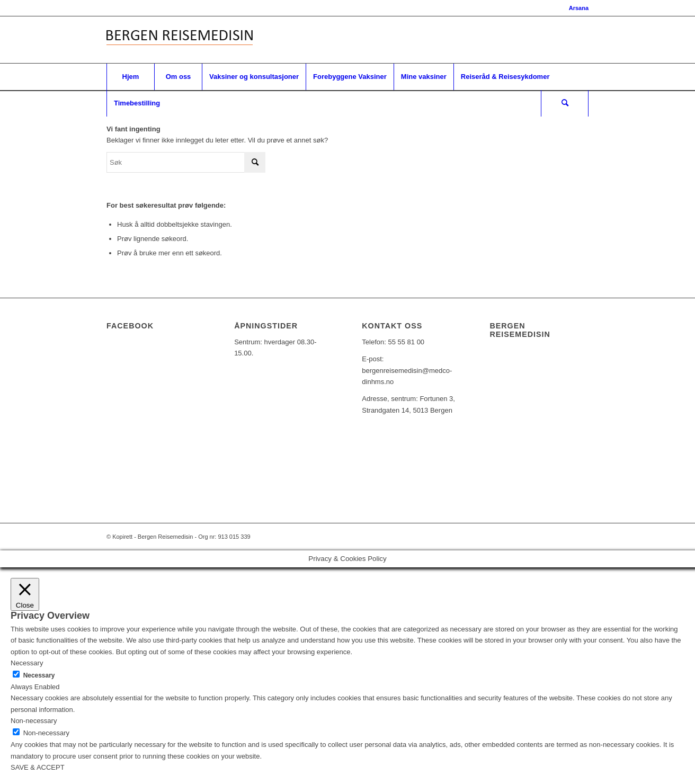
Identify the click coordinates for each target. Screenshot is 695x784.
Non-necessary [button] (34, 721)
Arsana (579, 8)
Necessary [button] (27, 663)
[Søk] (565, 103)
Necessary (39, 675)
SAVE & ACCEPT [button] (38, 767)
